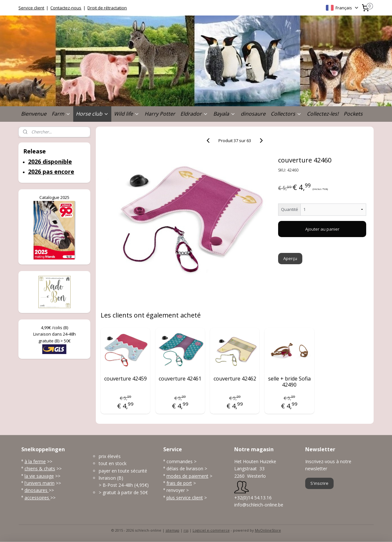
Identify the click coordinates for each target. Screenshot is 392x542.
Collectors (286, 114)
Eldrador (194, 114)
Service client (31, 8)
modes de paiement (187, 476)
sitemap (172, 530)
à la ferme (35, 461)
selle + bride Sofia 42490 (289, 382)
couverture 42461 (180, 379)
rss (186, 530)
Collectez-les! (323, 114)
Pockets (353, 114)
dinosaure (253, 114)
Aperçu (290, 258)
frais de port (179, 483)
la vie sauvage (39, 476)
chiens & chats (40, 469)
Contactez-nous (66, 8)
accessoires (37, 498)
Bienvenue (34, 114)
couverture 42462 (235, 379)
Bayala (224, 114)
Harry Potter (160, 114)
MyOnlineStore (268, 530)
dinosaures (37, 490)
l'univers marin (40, 483)
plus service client (185, 498)
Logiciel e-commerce (211, 530)
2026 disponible (50, 162)
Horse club (92, 114)
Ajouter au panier (322, 229)
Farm (61, 114)
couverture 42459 (125, 379)
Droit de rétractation (107, 8)
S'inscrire (319, 483)
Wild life (127, 114)
